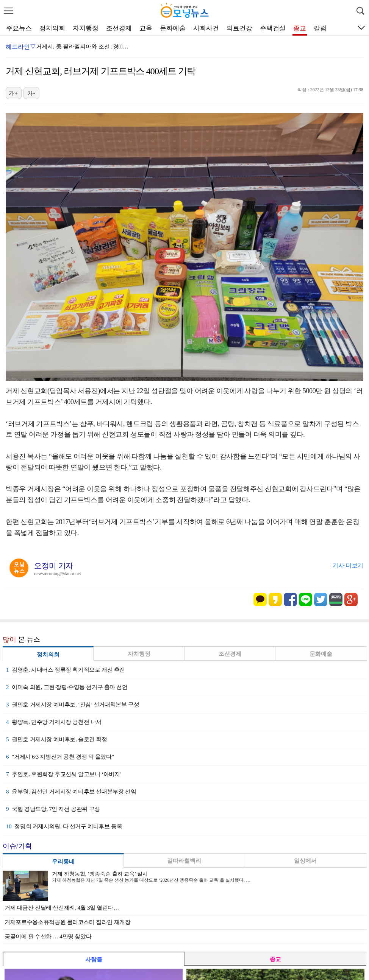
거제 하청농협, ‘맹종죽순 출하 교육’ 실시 (100, 874)
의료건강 (239, 28)
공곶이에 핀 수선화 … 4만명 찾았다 (48, 936)
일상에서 (305, 861)
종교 (300, 28)
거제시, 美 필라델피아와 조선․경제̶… (82, 47)
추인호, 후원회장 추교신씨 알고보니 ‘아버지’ (64, 774)
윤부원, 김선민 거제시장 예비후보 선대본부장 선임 (71, 792)
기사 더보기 (348, 565)
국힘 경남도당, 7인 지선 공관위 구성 (53, 809)
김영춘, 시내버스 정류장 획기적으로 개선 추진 (66, 670)
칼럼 (320, 28)
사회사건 (206, 28)
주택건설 (273, 28)
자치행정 (86, 28)
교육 (146, 28)
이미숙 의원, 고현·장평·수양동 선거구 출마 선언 (67, 687)
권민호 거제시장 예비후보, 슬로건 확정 (57, 739)
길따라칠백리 (184, 861)
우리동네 (63, 862)
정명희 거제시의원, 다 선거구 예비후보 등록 (64, 826)
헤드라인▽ (21, 47)
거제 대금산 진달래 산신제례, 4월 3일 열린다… (62, 908)
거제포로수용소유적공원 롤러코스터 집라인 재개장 (68, 922)
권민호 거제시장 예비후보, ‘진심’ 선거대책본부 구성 (73, 705)
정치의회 (52, 28)
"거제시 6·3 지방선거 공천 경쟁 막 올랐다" (60, 757)
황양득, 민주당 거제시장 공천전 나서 (54, 722)
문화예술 (173, 28)
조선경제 (119, 28)
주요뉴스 (19, 28)
